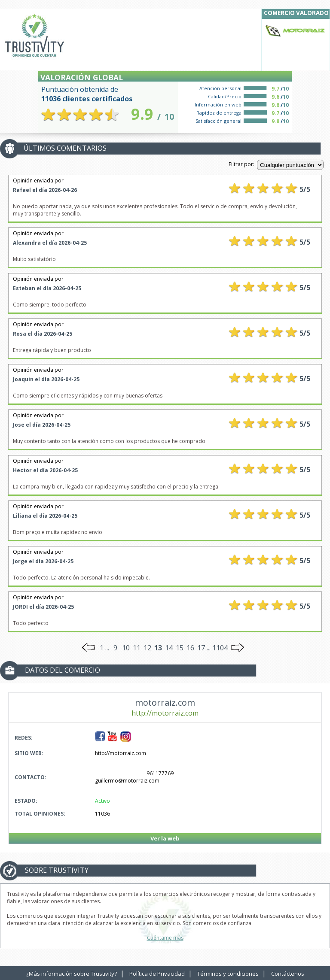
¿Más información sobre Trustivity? (72, 974)
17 (201, 648)
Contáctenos (288, 974)
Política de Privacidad (157, 974)
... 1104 (217, 648)
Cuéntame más (165, 938)
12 (147, 648)
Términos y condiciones (228, 974)
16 (190, 648)
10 (126, 648)
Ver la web (165, 838)
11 (137, 648)
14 (169, 648)
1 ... (104, 648)
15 (180, 648)
